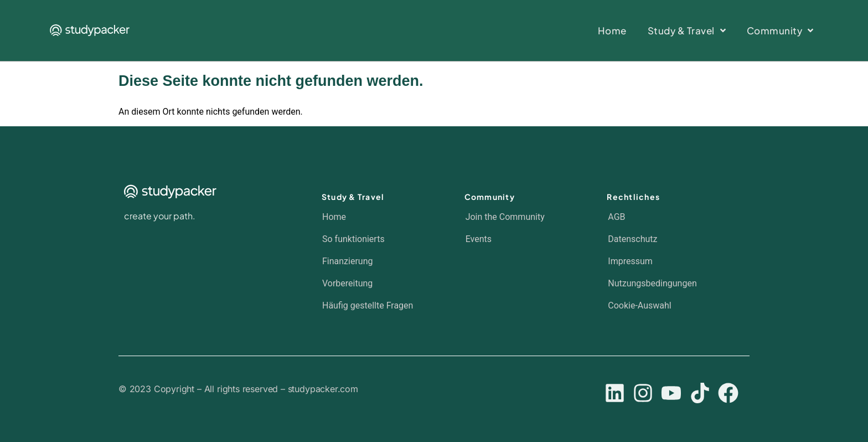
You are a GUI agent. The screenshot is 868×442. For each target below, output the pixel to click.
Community (490, 197)
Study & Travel (353, 197)
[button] (668, 306)
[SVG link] (90, 30)
